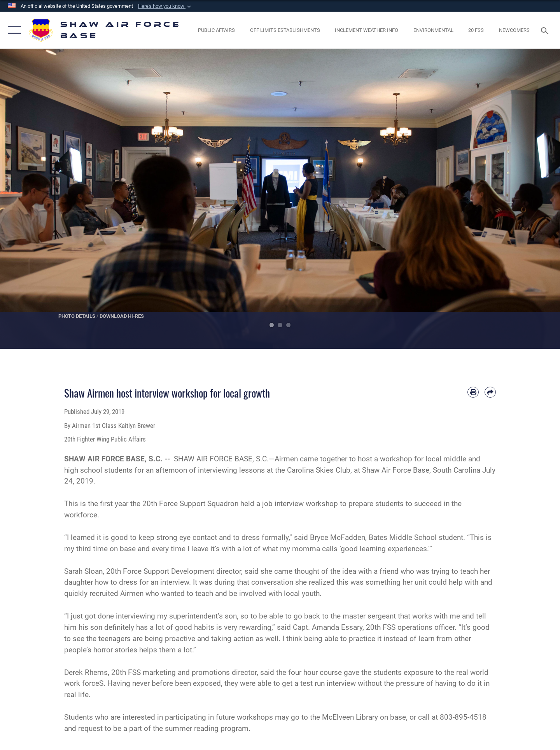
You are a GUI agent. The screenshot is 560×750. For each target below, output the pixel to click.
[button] (165, 6)
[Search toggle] (546, 30)
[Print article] (473, 392)
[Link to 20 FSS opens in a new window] (476, 30)
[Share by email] (490, 392)
